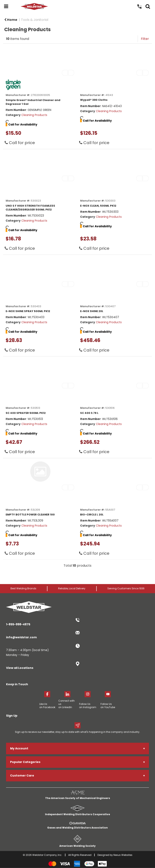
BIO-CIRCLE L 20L (92, 515)
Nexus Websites (123, 855)
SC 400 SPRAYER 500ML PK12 (26, 413)
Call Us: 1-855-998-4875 (139, 6)
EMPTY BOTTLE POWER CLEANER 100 (30, 515)
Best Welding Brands (23, 588)
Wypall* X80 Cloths (94, 100)
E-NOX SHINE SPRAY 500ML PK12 (28, 311)
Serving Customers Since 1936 (126, 588)
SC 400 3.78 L (89, 413)
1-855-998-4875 (18, 624)
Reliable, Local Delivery (72, 588)
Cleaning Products (34, 115)
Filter (145, 39)
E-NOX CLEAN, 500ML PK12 (98, 206)
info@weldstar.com (21, 637)
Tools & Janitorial (35, 20)
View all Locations (20, 668)
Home (11, 20)
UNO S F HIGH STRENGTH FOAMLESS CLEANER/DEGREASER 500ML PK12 (30, 208)
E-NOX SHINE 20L (92, 311)
